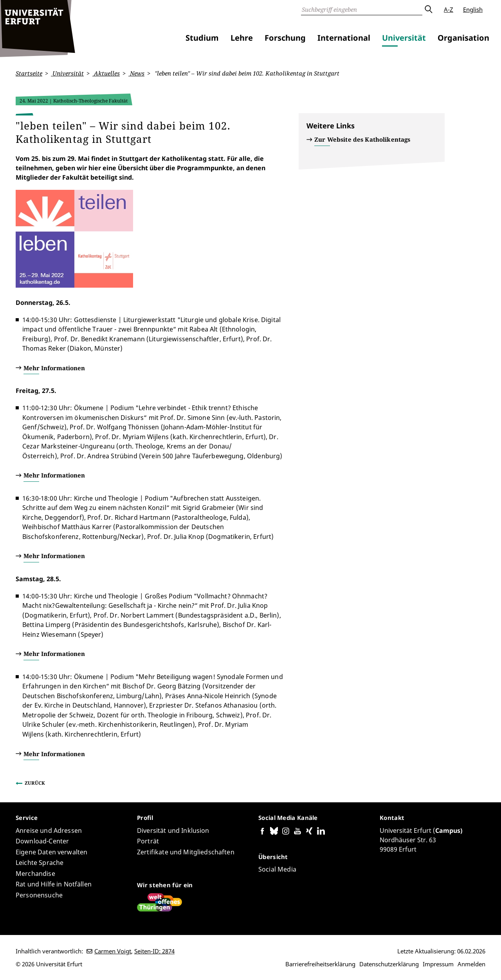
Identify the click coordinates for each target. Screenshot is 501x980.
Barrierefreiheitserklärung (320, 964)
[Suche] (362, 9)
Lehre (242, 38)
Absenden (428, 9)
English (473, 9)
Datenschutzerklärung (389, 964)
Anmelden (471, 964)
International (344, 38)
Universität (404, 38)
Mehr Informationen (54, 367)
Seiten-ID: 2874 (154, 951)
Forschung (285, 38)
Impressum (438, 964)
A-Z (449, 9)
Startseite (29, 73)
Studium (202, 38)
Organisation (463, 38)
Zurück (35, 783)
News (136, 73)
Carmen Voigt (113, 951)
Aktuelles (106, 73)
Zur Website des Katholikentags (362, 139)
